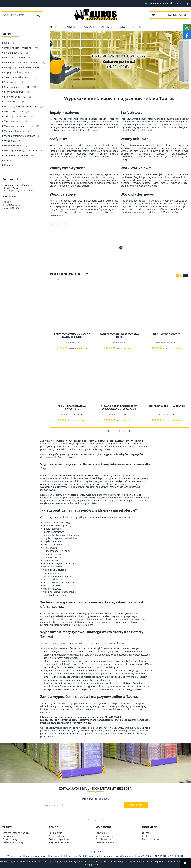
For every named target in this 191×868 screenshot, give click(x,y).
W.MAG (125, 414)
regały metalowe (87, 495)
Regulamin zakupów (60, 842)
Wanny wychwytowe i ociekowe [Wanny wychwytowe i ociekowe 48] (21, 106)
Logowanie (101, 833)
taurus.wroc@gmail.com (22, 185)
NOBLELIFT (173, 343)
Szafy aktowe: (132, 113)
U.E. (173, 414)
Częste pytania (57, 836)
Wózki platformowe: (137, 194)
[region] (119, 60)
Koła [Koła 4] (7, 43)
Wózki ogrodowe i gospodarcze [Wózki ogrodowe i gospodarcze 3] (21, 151)
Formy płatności (11, 836)
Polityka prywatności (60, 839)
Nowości (9, 160)
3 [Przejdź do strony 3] (125, 431)
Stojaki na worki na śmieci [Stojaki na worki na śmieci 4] (18, 77)
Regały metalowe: (64, 113)
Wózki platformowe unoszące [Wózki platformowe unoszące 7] (20, 136)
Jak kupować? (56, 833)
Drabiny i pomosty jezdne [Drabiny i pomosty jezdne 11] (18, 48)
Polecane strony (151, 839)
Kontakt (146, 836)
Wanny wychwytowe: (67, 168)
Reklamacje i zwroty (13, 842)
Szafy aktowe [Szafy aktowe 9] (11, 82)
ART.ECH (78, 414)
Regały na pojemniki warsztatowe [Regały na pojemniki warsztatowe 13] (22, 67)
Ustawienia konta (105, 842)
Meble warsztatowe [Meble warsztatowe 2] (15, 58)
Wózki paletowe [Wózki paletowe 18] (12, 121)
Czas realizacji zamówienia (17, 833)
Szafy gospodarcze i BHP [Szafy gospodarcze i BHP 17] (17, 87)
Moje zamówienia (105, 836)
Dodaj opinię (95, 852)
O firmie (146, 833)
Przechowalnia (103, 839)
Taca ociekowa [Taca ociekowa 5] (12, 102)
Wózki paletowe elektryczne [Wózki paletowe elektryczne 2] (19, 126)
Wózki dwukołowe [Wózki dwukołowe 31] (14, 111)
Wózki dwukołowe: (136, 168)
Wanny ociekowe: (135, 139)
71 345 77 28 (26, 191)
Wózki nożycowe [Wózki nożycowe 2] (13, 146)
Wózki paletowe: (63, 194)
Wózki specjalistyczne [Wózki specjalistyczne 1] (16, 116)
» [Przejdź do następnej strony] (130, 431)
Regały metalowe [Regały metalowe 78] (13, 72)
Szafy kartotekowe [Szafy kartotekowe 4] (14, 92)
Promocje (9, 165)
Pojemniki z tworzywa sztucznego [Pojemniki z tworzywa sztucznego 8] (22, 62)
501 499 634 (13, 188)
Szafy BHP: (58, 139)
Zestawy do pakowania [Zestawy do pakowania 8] (16, 155)
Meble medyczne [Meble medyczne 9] (13, 53)
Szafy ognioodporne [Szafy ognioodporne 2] (15, 97)
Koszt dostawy (10, 839)
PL (78, 343)
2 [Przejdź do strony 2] (119, 431)
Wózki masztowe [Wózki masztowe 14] (13, 141)
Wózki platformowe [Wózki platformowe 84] (14, 131)
